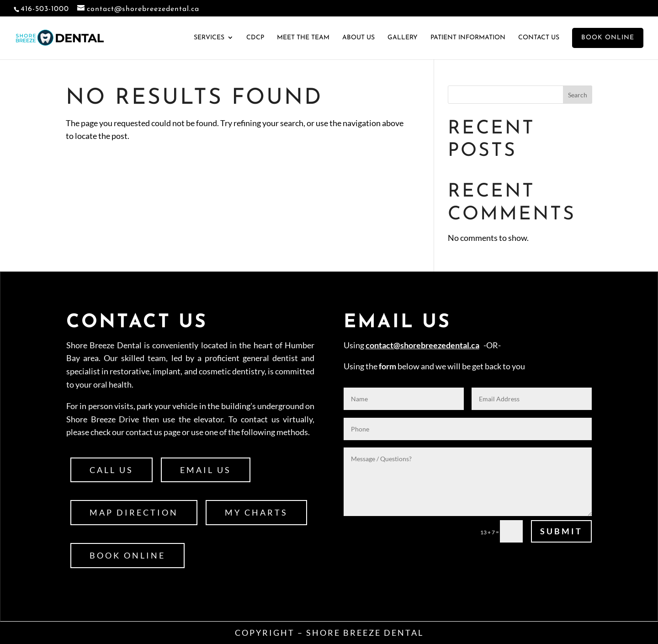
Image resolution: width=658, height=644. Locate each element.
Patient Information (468, 38)
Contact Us (539, 38)
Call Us (111, 470)
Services (209, 38)
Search (578, 95)
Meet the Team (303, 38)
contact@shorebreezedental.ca (422, 345)
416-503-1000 (45, 9)
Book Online (127, 555)
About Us (358, 38)
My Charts (256, 512)
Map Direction (134, 512)
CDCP (255, 38)
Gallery (403, 38)
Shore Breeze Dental (365, 633)
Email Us (206, 470)
